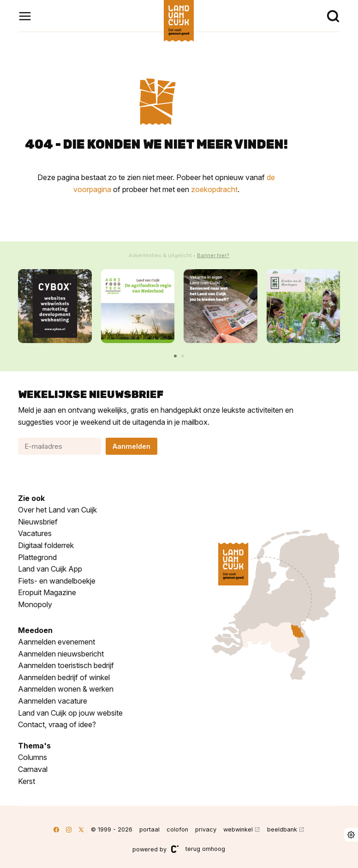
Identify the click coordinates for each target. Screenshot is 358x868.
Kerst (27, 781)
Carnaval (33, 769)
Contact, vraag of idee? (57, 724)
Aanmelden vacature (53, 701)
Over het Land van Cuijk (57, 510)
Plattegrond (37, 557)
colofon (177, 829)
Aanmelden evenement (57, 642)
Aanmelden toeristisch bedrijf (66, 665)
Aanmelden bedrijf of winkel (64, 677)
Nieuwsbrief (38, 522)
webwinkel (238, 829)
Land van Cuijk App (50, 569)
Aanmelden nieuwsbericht (61, 654)
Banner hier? (213, 255)
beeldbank (282, 829)
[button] (175, 356)
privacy (206, 829)
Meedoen (35, 630)
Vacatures (35, 533)
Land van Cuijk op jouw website (70, 713)
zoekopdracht (214, 189)
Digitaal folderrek (46, 545)
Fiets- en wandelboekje (57, 581)
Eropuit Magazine (47, 592)
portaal (149, 829)
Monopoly (35, 604)
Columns (33, 757)
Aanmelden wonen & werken (66, 689)
